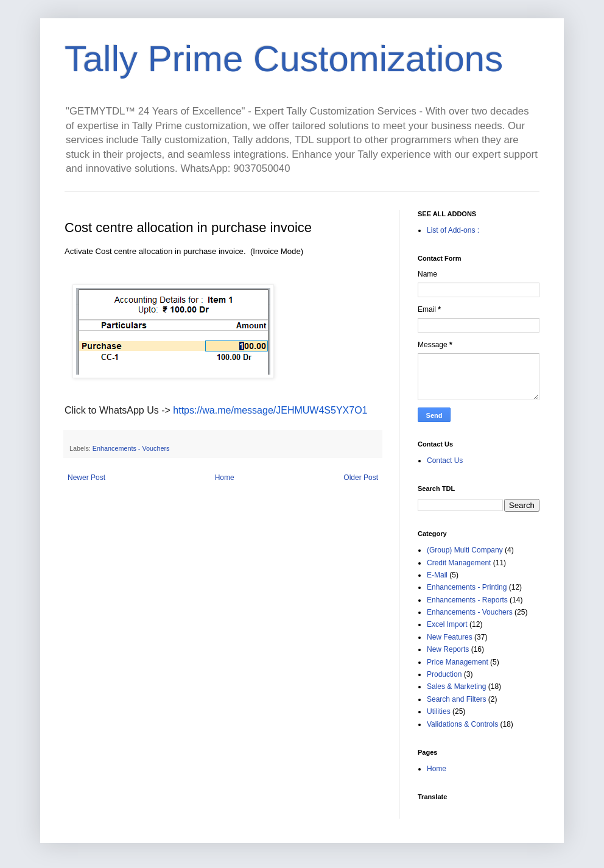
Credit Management (459, 563)
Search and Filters (456, 699)
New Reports (448, 649)
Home (225, 478)
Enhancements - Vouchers (131, 448)
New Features (450, 637)
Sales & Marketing (456, 686)
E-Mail (437, 575)
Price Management (458, 662)
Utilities (439, 711)
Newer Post (86, 478)
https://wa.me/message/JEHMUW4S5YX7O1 (270, 410)
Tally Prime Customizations (284, 59)
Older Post (361, 478)
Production (444, 674)
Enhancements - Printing (467, 587)
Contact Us (445, 460)
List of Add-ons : (453, 230)
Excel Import (447, 624)
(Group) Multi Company (465, 550)
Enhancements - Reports (467, 600)
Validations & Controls (462, 724)
